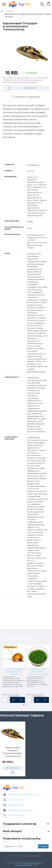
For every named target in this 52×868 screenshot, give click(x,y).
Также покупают (18, 615)
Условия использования (23, 865)
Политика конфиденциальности (30, 863)
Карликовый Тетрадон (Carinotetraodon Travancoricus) (13, 756)
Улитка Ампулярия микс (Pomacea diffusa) (14, 647)
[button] (24, 708)
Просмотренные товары (22, 719)
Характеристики (17, 155)
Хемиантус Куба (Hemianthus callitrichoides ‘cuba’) (38, 647)
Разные (10, 11)
